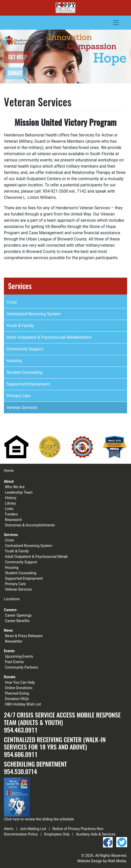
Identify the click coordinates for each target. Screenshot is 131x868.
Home (9, 471)
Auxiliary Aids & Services (96, 834)
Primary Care (18, 396)
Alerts (9, 829)
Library (10, 503)
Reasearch (13, 520)
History (11, 498)
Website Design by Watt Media (102, 861)
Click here (12, 819)
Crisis (12, 302)
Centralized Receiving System (34, 314)
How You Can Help (20, 682)
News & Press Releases (24, 636)
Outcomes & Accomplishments (30, 525)
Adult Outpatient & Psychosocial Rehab (36, 557)
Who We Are (15, 487)
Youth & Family (20, 326)
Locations (12, 599)
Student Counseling (24, 372)
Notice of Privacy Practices (74, 829)
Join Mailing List (33, 829)
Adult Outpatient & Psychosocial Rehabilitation (49, 337)
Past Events (14, 662)
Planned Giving (17, 693)
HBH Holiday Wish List (23, 704)
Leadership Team (19, 492)
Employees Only (57, 834)
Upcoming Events (19, 656)
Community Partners (21, 667)
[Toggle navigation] (116, 23)
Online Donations (19, 688)
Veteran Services (22, 407)
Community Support (25, 349)
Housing (14, 361)
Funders (11, 514)
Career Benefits (17, 621)
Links (9, 509)
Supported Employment (28, 384)
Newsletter (14, 641)
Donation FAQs (17, 699)
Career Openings (18, 615)
